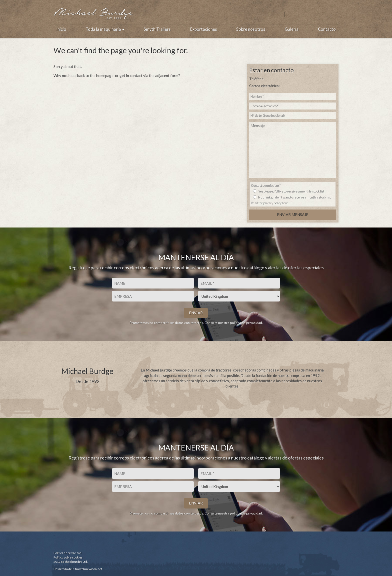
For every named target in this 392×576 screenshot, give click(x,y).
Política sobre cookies (68, 557)
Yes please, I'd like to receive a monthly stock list (291, 191)
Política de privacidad (67, 553)
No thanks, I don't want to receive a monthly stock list (294, 197)
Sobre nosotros (251, 29)
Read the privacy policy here (269, 203)
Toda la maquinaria (105, 29)
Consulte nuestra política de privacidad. (234, 323)
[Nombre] (153, 283)
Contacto (327, 29)
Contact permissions (266, 185)
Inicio (61, 29)
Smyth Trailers (157, 29)
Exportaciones (204, 29)
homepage (105, 75)
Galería (292, 29)
